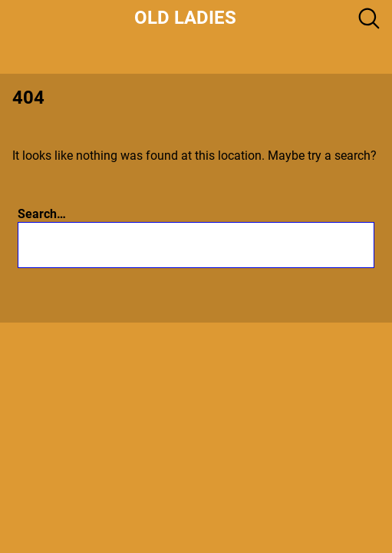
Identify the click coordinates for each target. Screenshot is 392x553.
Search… (42, 214)
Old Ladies (185, 18)
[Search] (281, 245)
